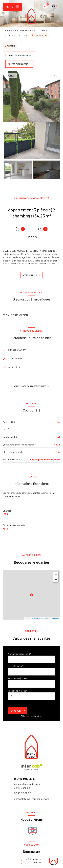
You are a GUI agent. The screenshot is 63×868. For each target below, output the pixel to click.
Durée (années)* (16, 666)
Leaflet (28, 618)
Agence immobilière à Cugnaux (20, 30)
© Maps (38, 618)
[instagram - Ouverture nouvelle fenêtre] (40, 862)
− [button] (56, 580)
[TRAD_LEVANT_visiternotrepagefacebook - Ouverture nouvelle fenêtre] (24, 862)
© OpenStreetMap (52, 618)
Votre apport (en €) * (17, 678)
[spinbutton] (32, 696)
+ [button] (56, 575)
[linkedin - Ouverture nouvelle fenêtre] (32, 862)
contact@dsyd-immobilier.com (32, 799)
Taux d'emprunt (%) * (18, 691)
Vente (44, 30)
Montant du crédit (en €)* (20, 654)
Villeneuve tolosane (17, 35)
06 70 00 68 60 (23, 793)
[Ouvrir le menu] (12, 7)
